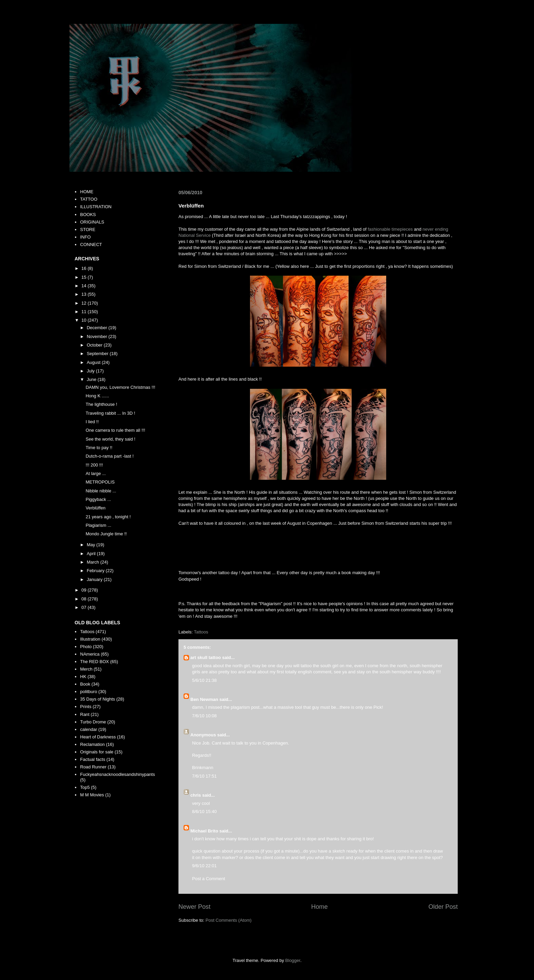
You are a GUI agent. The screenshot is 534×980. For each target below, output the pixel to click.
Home (320, 907)
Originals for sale (97, 752)
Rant (85, 714)
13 (84, 294)
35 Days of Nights (98, 699)
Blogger (293, 960)
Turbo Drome (93, 722)
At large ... (96, 473)
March (94, 562)
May (92, 545)
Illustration (90, 639)
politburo (89, 692)
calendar (89, 729)
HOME (87, 192)
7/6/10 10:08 (204, 716)
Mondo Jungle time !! (106, 534)
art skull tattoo (206, 657)
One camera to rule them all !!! (115, 430)
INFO (85, 237)
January (95, 579)
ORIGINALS (92, 222)
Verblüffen (95, 508)
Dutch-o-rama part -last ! (109, 456)
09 (84, 590)
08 (84, 599)
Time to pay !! (99, 448)
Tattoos (201, 632)
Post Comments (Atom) (229, 920)
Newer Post (194, 907)
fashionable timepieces (390, 229)
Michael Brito (204, 831)
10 (84, 320)
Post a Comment (209, 879)
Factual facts (93, 759)
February (96, 571)
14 (84, 286)
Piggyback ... (98, 499)
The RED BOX (95, 662)
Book (85, 684)
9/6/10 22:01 (204, 866)
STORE (88, 229)
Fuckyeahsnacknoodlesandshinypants (117, 774)
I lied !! (92, 422)
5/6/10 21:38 (204, 680)
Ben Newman (204, 699)
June (92, 379)
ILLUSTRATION (96, 207)
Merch (86, 669)
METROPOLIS (100, 482)
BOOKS (88, 215)
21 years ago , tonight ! (108, 517)
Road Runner (93, 767)
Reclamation (92, 744)
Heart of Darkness (98, 737)
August (94, 362)
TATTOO (89, 199)
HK (83, 677)
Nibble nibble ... (101, 491)
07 (84, 607)
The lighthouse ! (101, 404)
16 (84, 268)
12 (84, 303)
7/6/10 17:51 (204, 776)
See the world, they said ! (110, 439)
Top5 (85, 787)
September (98, 354)
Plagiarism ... (98, 525)
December (98, 328)
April (92, 554)
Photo (86, 647)
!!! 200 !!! (94, 465)
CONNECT (91, 244)
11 (84, 312)
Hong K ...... (97, 396)
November (98, 336)
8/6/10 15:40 (204, 811)
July (91, 371)
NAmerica (90, 654)
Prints (86, 707)
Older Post (443, 907)
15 (84, 277)
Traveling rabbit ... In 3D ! (110, 413)
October (95, 345)
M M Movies (92, 795)
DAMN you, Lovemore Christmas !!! (120, 387)
